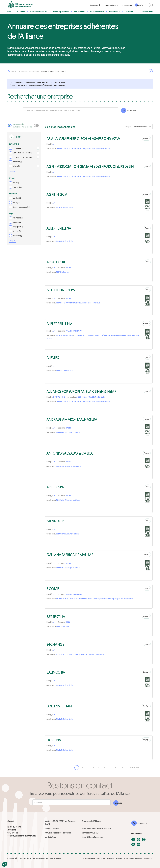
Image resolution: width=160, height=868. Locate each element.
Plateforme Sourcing (111, 5)
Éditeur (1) (16, 166)
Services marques (97, 11)
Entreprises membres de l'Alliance (96, 828)
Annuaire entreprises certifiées (58, 833)
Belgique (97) (18, 227)
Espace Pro (139, 5)
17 (123, 768)
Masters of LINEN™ (52, 828)
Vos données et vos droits (94, 858)
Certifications (79, 11)
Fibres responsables (61, 11)
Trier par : (128, 127)
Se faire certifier (127, 5)
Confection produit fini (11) (22, 153)
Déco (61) (16, 202)
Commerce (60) (19, 148)
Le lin (9, 11)
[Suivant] (135, 768)
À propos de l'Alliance (91, 821)
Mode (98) (17, 198)
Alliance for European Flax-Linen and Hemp (23, 71)
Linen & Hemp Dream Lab (92, 837)
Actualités (129, 11)
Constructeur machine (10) (22, 157)
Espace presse (139, 823)
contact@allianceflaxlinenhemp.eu (22, 836)
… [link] (119, 768)
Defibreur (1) (17, 162)
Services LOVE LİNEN (90, 833)
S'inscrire (119, 803)
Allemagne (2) (18, 218)
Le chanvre (21, 11)
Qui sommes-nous (146, 11)
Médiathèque (115, 11)
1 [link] (77, 768)
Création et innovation (39, 11)
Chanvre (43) (17, 187)
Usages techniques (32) (21, 207)
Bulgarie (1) (17, 231)
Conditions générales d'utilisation (138, 858)
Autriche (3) (17, 222)
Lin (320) (16, 183)
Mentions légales (115, 858)
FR (151, 5)
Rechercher (128, 110)
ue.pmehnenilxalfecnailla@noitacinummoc (47, 85)
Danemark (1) (17, 236)
